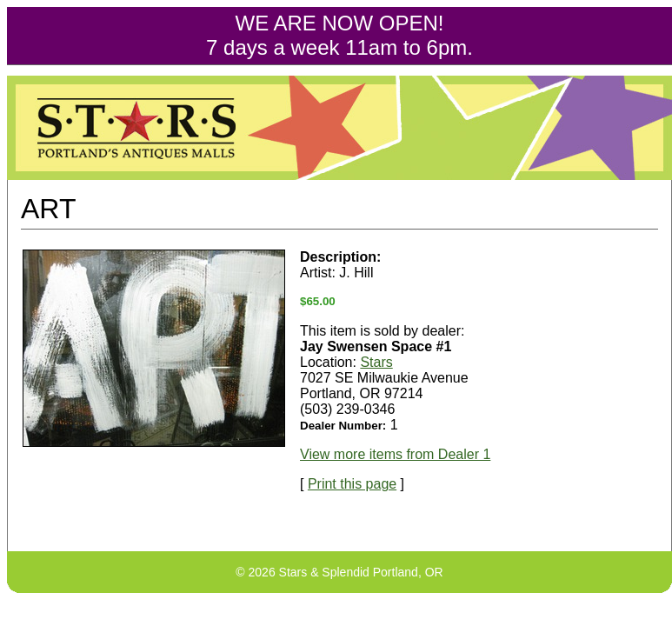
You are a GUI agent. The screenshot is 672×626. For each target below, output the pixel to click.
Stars (376, 362)
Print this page (352, 484)
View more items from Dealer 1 (395, 454)
